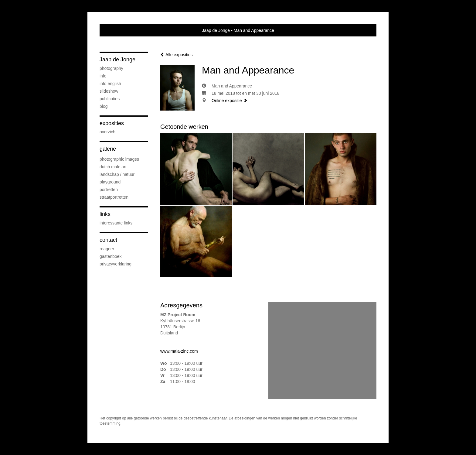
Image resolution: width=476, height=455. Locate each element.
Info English (110, 84)
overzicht (108, 132)
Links (105, 214)
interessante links (116, 223)
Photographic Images (119, 159)
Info (103, 76)
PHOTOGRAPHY (111, 68)
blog (104, 106)
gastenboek (110, 256)
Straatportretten (114, 197)
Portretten (109, 190)
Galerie (108, 149)
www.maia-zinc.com (179, 351)
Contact (108, 240)
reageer (107, 249)
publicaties (110, 99)
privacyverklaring (116, 264)
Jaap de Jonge (216, 30)
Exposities (112, 123)
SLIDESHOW (109, 91)
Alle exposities (177, 55)
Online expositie (229, 101)
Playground (110, 182)
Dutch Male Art (113, 167)
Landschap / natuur (117, 174)
